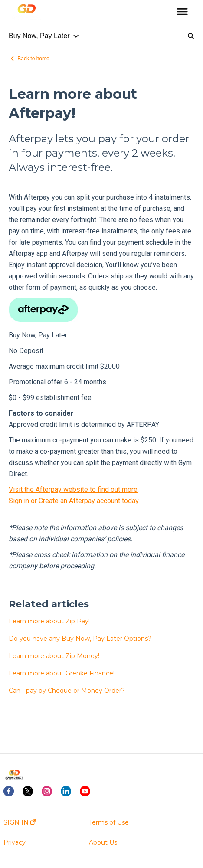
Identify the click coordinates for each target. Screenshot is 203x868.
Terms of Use (109, 822)
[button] (182, 12)
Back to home (33, 59)
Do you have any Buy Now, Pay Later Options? (80, 639)
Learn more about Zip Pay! (49, 621)
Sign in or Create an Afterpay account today (74, 501)
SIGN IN (20, 822)
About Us (103, 842)
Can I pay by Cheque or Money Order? (67, 691)
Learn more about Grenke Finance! (62, 673)
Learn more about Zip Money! (54, 656)
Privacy (15, 842)
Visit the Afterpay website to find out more (73, 490)
